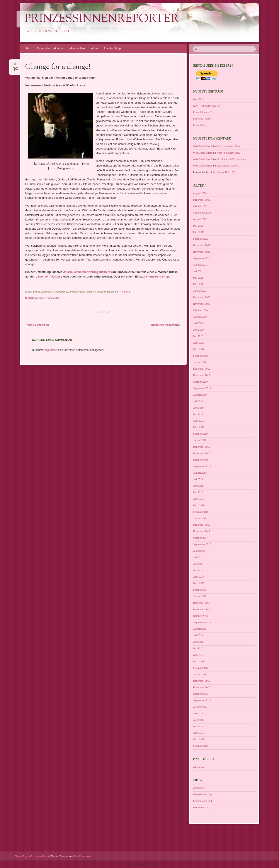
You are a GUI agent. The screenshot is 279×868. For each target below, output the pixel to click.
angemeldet (51, 350)
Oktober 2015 (200, 694)
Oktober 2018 (200, 460)
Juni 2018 (198, 486)
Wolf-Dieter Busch (203, 146)
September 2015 (202, 700)
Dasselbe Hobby (202, 119)
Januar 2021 (200, 291)
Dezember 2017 (202, 525)
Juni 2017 (198, 564)
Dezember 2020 (202, 297)
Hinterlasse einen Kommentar (42, 298)
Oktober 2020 (200, 310)
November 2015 (202, 687)
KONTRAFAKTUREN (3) (206, 106)
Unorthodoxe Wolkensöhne (232, 159)
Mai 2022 (198, 226)
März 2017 (199, 583)
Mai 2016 (198, 648)
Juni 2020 (198, 330)
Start (28, 48)
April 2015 (199, 733)
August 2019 (200, 395)
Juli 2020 (198, 323)
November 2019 (202, 375)
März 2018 (199, 505)
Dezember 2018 (202, 447)
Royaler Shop (112, 48)
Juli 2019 (198, 401)
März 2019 (199, 427)
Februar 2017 (200, 590)
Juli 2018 (198, 479)
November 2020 (202, 304)
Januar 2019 (200, 440)
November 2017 (202, 531)
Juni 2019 (198, 408)
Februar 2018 (200, 512)
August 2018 (200, 473)
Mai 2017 (198, 570)
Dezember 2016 (202, 603)
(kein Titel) (199, 99)
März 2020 (199, 349)
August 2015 (200, 707)
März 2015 (199, 739)
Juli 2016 (198, 635)
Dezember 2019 (202, 369)
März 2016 (199, 661)
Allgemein (198, 767)
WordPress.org (201, 807)
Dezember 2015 (202, 681)
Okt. (15, 65)
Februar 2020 (200, 356)
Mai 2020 (198, 336)
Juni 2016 (198, 642)
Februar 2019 (200, 434)
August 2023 (200, 193)
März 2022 (199, 232)
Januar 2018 (200, 518)
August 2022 (200, 219)
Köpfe (94, 48)
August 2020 (200, 317)
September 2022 (202, 213)
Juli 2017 (198, 557)
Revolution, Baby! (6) (224, 172)
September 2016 (202, 622)
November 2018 (202, 453)
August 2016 (200, 629)
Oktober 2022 (200, 206)
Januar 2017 (200, 596)
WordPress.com (82, 856)
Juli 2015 (198, 713)
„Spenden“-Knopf (48, 277)
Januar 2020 (200, 362)
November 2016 (202, 609)
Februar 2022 (200, 239)
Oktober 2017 (200, 538)
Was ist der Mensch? (228, 166)
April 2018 (199, 499)
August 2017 (200, 551)
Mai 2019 (198, 414)
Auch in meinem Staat (229, 146)
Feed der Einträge (203, 794)
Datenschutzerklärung (51, 48)
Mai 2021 (198, 278)
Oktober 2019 (200, 382)
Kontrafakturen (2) (203, 112)
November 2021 (202, 252)
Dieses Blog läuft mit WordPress (32, 856)
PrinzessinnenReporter (102, 19)
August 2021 (200, 265)
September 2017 (202, 544)
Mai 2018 (198, 492)
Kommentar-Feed (202, 801)
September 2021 (202, 258)
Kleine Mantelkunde (36, 325)
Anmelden (199, 788)
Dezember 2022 (202, 200)
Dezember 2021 (202, 245)
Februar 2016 (200, 668)
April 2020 (199, 343)
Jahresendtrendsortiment (167, 325)
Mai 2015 (198, 727)
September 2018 (202, 466)
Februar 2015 (200, 746)
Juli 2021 (198, 271)
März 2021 (199, 284)
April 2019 (199, 421)
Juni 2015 (198, 720)
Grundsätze (77, 48)
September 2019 (202, 388)
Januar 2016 (200, 675)
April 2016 (199, 655)
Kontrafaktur (200, 125)
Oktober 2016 (200, 616)
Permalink (125, 292)
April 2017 (199, 577)
